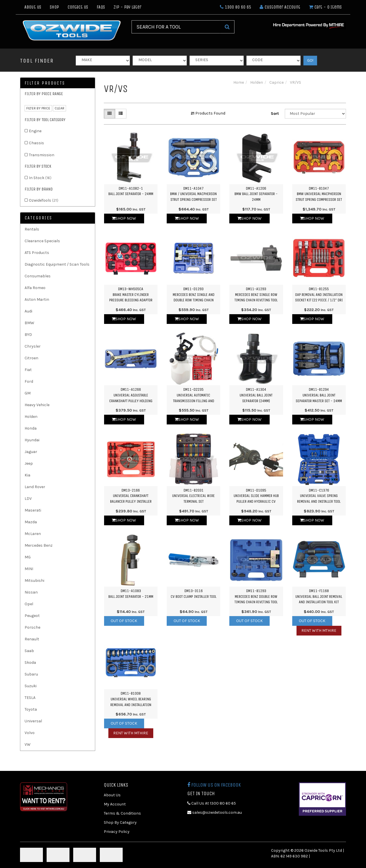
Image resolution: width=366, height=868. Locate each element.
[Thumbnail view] (110, 114)
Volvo (30, 733)
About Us (33, 7)
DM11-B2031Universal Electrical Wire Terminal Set (193, 496)
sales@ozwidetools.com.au (215, 812)
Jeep (29, 463)
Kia (27, 475)
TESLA (30, 698)
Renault (32, 639)
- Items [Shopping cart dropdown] (325, 7)
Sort (275, 114)
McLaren (33, 534)
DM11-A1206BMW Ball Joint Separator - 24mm (256, 194)
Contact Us (78, 7)
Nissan (31, 592)
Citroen (31, 358)
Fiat (28, 370)
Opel (29, 604)
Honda (31, 428)
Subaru (31, 674)
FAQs (101, 7)
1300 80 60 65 (235, 7)
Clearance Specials (42, 241)
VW (28, 744)
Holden (31, 417)
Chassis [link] (36, 143)
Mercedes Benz (39, 545)
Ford (29, 381)
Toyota (31, 709)
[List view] (121, 114)
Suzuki (31, 686)
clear (59, 108)
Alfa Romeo (35, 288)
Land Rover (35, 487)
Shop (54, 7)
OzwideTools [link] (44, 200)
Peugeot (32, 616)
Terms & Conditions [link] (122, 813)
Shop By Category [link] (120, 822)
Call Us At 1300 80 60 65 (212, 803)
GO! (310, 60)
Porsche (32, 627)
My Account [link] (115, 804)
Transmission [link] (42, 155)
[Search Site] (227, 27)
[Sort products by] (315, 114)
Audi (28, 311)
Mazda (31, 522)
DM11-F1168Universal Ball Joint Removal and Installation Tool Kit (319, 596)
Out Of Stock (124, 621)
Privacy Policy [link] (117, 832)
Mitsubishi (34, 581)
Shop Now (124, 218)
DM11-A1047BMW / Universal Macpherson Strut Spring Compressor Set (193, 194)
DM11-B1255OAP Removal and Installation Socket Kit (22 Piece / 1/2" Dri (319, 294)
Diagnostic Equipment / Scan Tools (57, 264)
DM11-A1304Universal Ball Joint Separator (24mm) (256, 395)
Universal (33, 721)
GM (28, 393)
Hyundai (32, 440)
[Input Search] (176, 27)
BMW (29, 323)
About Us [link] (112, 795)
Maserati (33, 510)
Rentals (32, 229)
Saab (29, 651)
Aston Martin (37, 299)
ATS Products (37, 253)
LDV (28, 499)
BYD (28, 335)
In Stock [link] (40, 178)
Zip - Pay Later (127, 7)
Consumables (38, 276)
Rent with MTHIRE (319, 631)
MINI (29, 569)
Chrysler (33, 346)
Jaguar (31, 452)
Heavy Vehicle (37, 405)
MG (28, 557)
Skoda (30, 662)
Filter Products (45, 83)
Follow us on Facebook (214, 785)
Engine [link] (35, 131)
